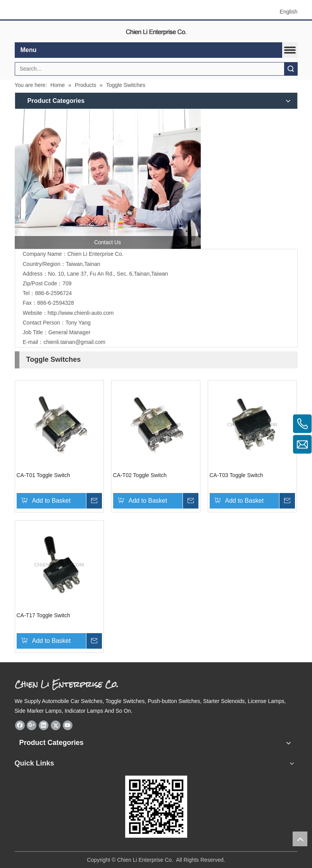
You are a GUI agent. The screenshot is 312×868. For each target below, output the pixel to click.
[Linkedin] (44, 725)
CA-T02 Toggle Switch (140, 475)
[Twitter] (56, 725)
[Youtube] (68, 725)
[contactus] (108, 179)
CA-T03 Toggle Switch (236, 475)
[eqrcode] (156, 807)
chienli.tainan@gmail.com (74, 342)
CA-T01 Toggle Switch (43, 475)
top (300, 839)
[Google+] (32, 725)
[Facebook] (20, 725)
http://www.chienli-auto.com (81, 313)
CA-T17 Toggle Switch (43, 615)
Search (291, 69)
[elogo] (156, 32)
